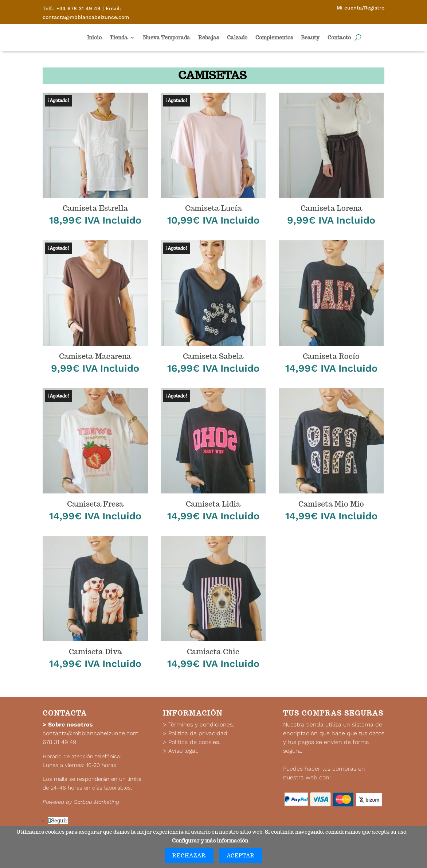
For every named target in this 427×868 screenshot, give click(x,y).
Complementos (274, 38)
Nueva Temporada (167, 38)
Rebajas (209, 38)
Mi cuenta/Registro (361, 8)
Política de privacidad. (199, 733)
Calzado (237, 38)
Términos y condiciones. (201, 724)
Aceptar (241, 856)
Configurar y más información (210, 841)
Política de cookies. (194, 742)
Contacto (339, 38)
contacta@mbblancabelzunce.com (91, 733)
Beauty (310, 38)
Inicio (94, 38)
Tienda (119, 38)
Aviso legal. (183, 751)
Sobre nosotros (70, 724)
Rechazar (189, 856)
